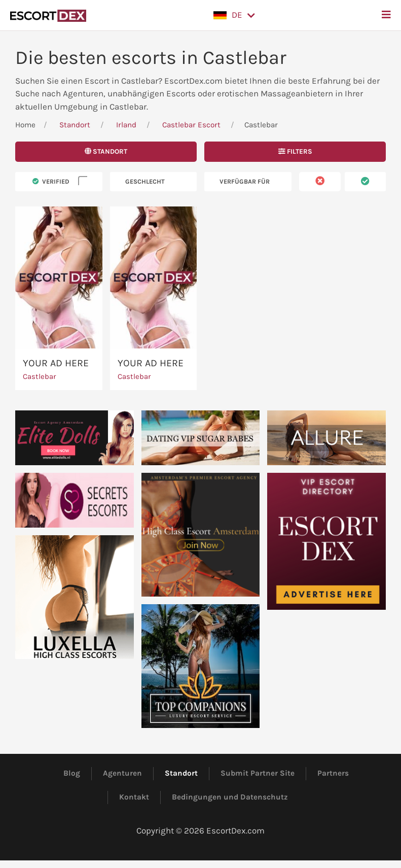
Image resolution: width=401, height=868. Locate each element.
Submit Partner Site (258, 773)
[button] (234, 15)
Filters (295, 151)
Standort (75, 125)
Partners (333, 773)
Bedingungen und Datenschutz (230, 797)
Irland (126, 125)
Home (25, 125)
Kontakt (134, 797)
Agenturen (122, 773)
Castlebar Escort (191, 125)
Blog (72, 773)
